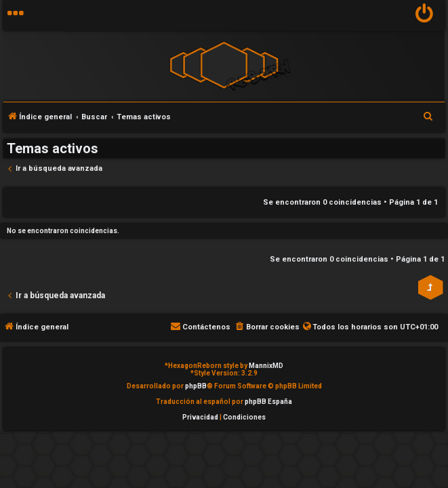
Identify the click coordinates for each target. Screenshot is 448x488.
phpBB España (268, 402)
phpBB (196, 386)
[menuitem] (425, 15)
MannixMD (266, 366)
